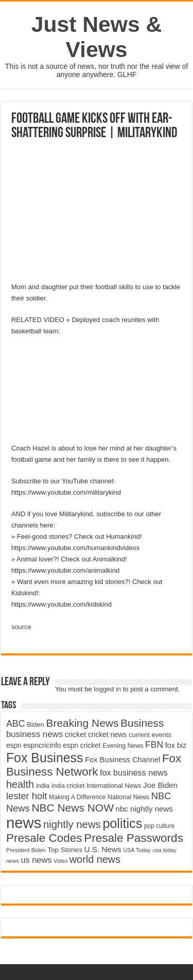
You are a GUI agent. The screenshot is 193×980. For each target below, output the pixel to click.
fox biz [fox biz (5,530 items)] (176, 745)
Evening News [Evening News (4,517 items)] (123, 746)
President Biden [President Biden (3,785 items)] (26, 850)
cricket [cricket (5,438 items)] (76, 734)
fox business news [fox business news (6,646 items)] (134, 772)
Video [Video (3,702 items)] (60, 861)
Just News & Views (97, 37)
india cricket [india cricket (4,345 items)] (68, 786)
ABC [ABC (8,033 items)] (16, 724)
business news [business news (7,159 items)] (34, 734)
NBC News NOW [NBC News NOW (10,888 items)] (73, 808)
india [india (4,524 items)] (43, 786)
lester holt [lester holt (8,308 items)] (27, 796)
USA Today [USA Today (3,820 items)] (137, 850)
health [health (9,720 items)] (20, 784)
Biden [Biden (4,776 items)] (35, 724)
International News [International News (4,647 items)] (114, 786)
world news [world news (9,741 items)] (95, 859)
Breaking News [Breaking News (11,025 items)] (82, 723)
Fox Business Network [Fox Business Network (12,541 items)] (94, 765)
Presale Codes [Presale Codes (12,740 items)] (44, 838)
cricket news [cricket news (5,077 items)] (108, 735)
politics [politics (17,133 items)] (122, 823)
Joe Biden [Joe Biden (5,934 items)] (160, 785)
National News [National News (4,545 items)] (128, 797)
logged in (107, 689)
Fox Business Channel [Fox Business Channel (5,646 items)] (122, 760)
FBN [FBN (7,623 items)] (154, 745)
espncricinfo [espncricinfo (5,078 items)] (42, 746)
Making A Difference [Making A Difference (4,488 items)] (77, 797)
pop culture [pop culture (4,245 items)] (159, 826)
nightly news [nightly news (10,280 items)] (72, 824)
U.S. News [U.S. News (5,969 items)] (103, 849)
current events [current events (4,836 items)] (150, 735)
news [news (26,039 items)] (24, 823)
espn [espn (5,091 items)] (14, 746)
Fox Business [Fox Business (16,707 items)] (45, 758)
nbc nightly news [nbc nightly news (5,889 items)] (144, 809)
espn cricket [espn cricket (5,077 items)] (82, 746)
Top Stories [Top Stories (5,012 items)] (65, 850)
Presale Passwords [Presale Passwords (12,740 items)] (134, 838)
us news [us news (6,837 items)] (36, 860)
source (21, 627)
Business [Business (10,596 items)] (142, 723)
